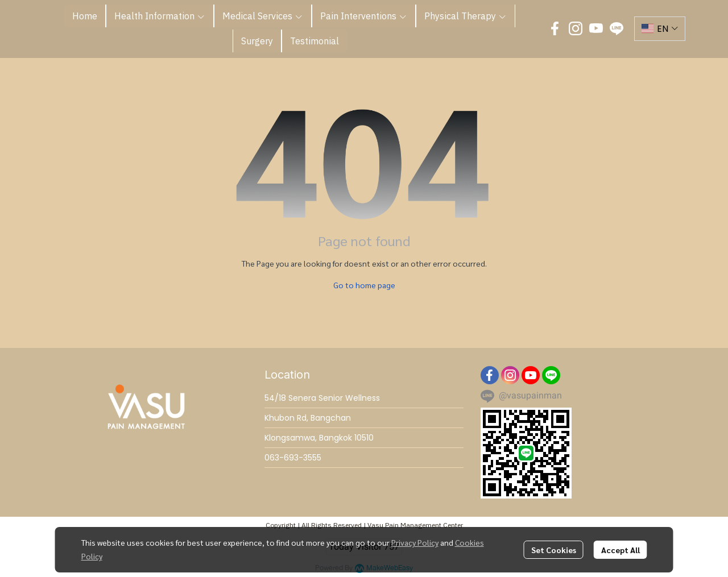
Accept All (621, 550)
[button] (660, 29)
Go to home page (364, 285)
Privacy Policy (415, 542)
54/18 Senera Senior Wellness (322, 398)
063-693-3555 (293, 458)
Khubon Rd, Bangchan (308, 418)
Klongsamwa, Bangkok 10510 (319, 438)
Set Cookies (554, 550)
